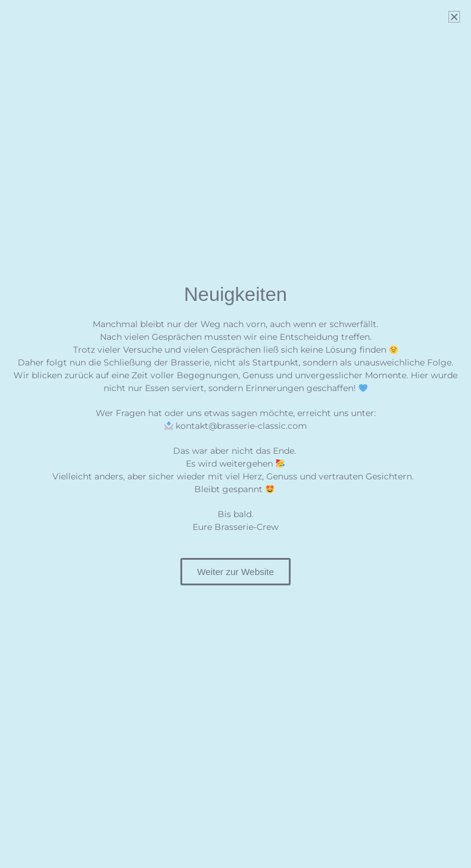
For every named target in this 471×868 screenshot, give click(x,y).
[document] (235, 434)
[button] (454, 17)
